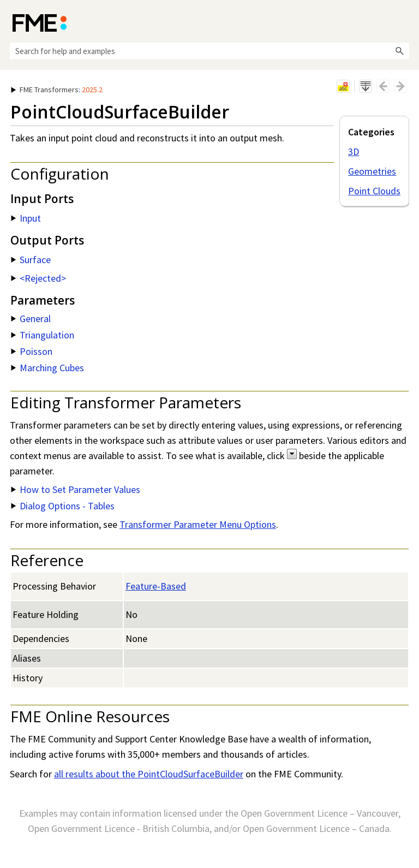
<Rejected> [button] (38, 278)
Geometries (372, 171)
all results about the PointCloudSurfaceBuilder (149, 774)
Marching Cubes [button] (47, 368)
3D (354, 151)
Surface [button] (31, 260)
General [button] (31, 319)
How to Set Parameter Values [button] (76, 489)
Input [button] (26, 218)
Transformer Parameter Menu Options (198, 524)
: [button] (57, 90)
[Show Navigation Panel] (403, 22)
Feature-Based (156, 586)
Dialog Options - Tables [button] (63, 506)
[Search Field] (209, 51)
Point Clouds (374, 191)
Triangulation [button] (43, 335)
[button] (399, 51)
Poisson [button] (32, 351)
